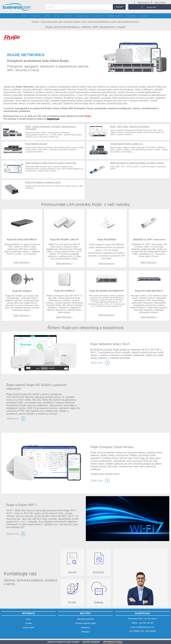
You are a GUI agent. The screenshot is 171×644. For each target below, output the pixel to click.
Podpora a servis (113, 16)
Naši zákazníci (83, 16)
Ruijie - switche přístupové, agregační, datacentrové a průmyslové (51, 128)
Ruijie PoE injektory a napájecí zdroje (43, 182)
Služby (50, 16)
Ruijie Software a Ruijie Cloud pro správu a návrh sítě (51, 163)
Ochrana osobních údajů (85, 623)
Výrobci (69, 16)
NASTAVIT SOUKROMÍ (91, 642)
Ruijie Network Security (36, 144)
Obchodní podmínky (85, 619)
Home (29, 16)
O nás (59, 16)
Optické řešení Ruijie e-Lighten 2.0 (126, 144)
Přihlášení (85, 632)
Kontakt (72, 602)
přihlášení (158, 2)
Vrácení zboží (29, 628)
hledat (119, 7)
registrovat (53, 119)
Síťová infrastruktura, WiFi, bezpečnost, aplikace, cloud (63, 22)
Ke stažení (97, 16)
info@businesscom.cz (145, 627)
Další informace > (22, 262)
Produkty (35, 22)
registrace (142, 2)
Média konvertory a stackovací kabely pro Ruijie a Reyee (137, 163)
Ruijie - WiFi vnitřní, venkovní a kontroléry (130, 127)
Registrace (98, 572)
